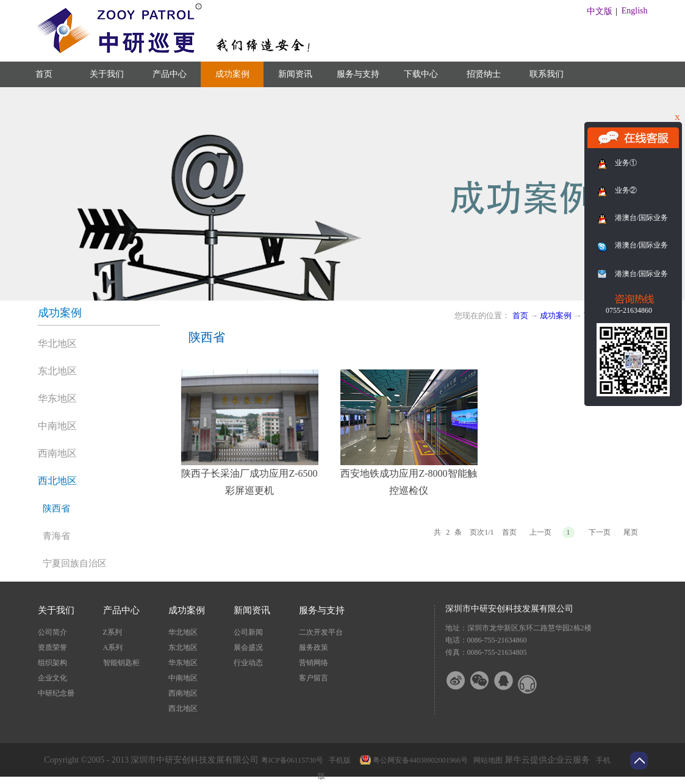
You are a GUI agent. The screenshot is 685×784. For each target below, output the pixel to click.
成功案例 (556, 315)
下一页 (600, 532)
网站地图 (486, 760)
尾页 (631, 532)
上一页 (540, 532)
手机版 (338, 760)
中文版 (600, 11)
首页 (44, 74)
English (635, 11)
